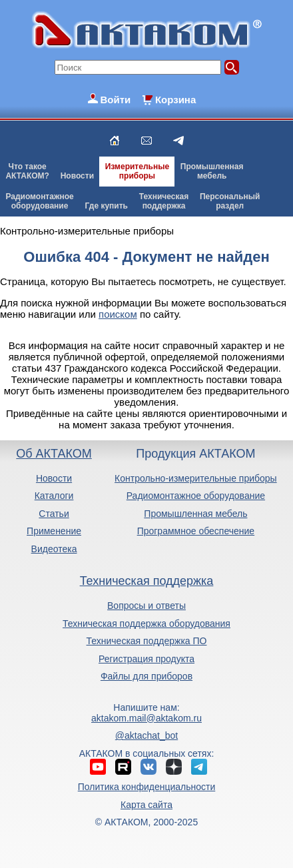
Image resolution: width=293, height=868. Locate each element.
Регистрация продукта (146, 659)
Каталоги (54, 496)
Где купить (106, 206)
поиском (118, 314)
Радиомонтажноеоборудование (39, 201)
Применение (54, 531)
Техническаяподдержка (164, 201)
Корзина (175, 100)
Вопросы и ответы (146, 606)
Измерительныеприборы (137, 171)
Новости (77, 176)
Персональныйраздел (230, 201)
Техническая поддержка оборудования (146, 624)
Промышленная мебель (195, 514)
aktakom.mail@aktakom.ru (146, 718)
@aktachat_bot (146, 735)
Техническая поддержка (147, 581)
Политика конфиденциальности (147, 787)
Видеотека (54, 549)
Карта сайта (146, 805)
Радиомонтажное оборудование (196, 496)
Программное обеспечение (196, 531)
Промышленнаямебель (212, 171)
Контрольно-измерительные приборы (196, 478)
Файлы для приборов (146, 676)
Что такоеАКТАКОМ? (27, 171)
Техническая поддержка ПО (147, 641)
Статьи (54, 514)
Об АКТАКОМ (54, 454)
